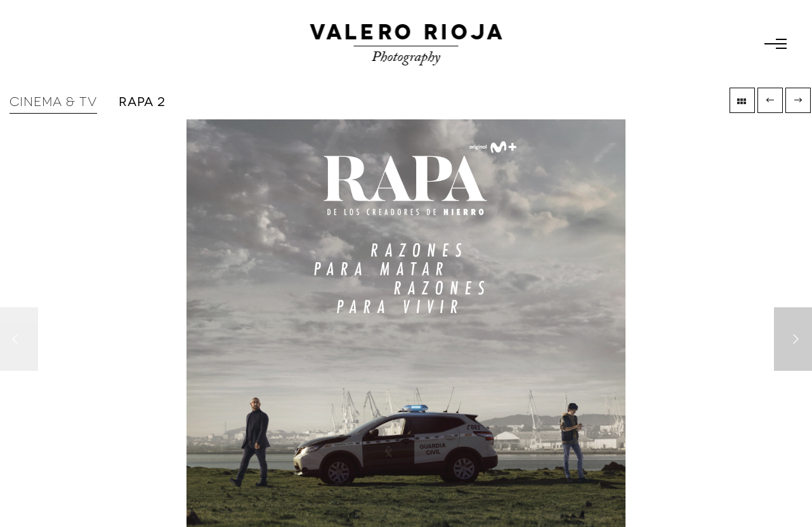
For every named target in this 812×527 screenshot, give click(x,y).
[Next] (793, 339)
